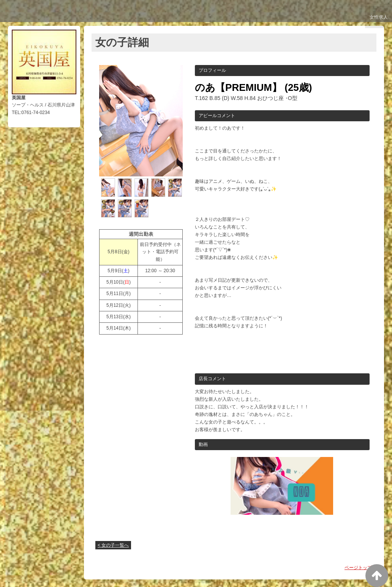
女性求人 (377, 20)
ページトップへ (360, 568)
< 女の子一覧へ (113, 545)
